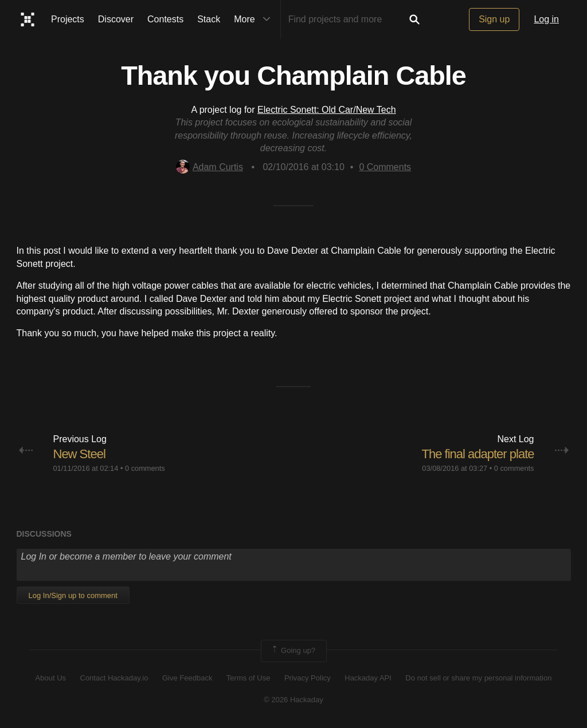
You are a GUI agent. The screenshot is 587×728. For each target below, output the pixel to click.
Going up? (293, 651)
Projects (68, 19)
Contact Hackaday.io (114, 678)
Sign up (494, 19)
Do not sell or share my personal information (478, 678)
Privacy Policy (308, 678)
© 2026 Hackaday (293, 700)
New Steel (79, 454)
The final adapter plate (478, 454)
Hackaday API (368, 678)
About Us (51, 678)
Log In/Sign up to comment (73, 595)
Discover (116, 19)
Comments (385, 167)
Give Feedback (187, 678)
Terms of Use (249, 678)
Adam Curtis (210, 167)
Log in (546, 19)
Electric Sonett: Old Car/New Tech (327, 110)
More (255, 19)
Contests (165, 19)
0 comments (145, 468)
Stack (209, 19)
